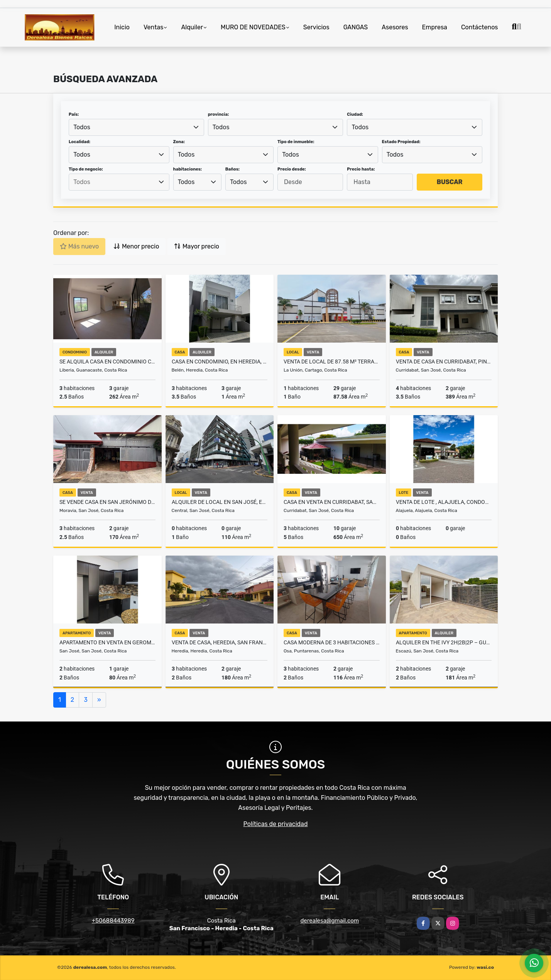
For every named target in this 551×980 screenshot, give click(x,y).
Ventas (153, 27)
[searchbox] (119, 182)
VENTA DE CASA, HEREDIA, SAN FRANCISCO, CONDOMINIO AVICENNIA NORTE (220, 642)
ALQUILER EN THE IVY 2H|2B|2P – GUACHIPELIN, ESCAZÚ (444, 642)
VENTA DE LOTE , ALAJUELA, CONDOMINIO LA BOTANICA (444, 502)
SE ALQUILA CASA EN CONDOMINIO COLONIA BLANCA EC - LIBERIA (107, 362)
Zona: (179, 142)
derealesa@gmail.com (330, 921)
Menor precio (136, 246)
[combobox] (136, 127)
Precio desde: (292, 169)
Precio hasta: (361, 169)
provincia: (218, 114)
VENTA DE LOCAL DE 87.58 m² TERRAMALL (332, 362)
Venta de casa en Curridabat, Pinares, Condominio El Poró (444, 362)
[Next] (99, 700)
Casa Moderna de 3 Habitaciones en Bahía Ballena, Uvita (332, 642)
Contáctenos (480, 27)
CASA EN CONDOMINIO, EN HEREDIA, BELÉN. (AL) (220, 362)
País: (74, 114)
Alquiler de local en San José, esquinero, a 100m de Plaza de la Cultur (220, 502)
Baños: (232, 169)
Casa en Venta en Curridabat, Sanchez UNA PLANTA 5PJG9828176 (332, 502)
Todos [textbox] (82, 127)
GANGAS (356, 27)
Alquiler (192, 27)
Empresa (435, 27)
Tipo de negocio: (86, 169)
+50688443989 (113, 921)
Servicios (316, 27)
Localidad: (79, 142)
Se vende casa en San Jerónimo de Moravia (107, 502)
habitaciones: (188, 169)
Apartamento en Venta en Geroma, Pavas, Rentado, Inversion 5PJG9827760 (107, 642)
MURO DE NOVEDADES (253, 27)
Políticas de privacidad (276, 824)
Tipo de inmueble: (296, 142)
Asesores (395, 27)
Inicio (122, 27)
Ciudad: (355, 114)
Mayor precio (197, 246)
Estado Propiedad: (401, 142)
